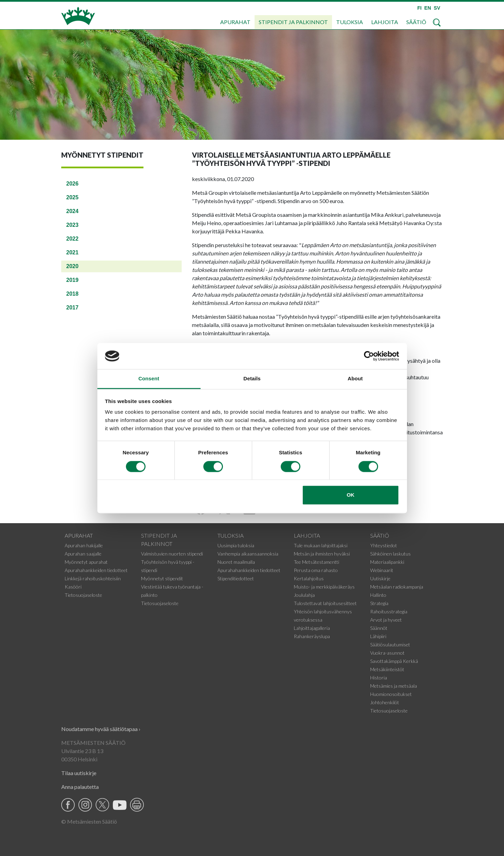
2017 (73, 308)
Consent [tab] (149, 379)
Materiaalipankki (387, 562)
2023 (73, 225)
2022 (73, 239)
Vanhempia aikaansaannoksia (248, 554)
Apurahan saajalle (83, 554)
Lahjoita (385, 22)
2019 (73, 280)
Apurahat (235, 22)
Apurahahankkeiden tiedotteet (96, 570)
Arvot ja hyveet (386, 620)
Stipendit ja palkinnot (293, 22)
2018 (73, 294)
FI (419, 8)
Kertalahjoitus (309, 578)
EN (427, 8)
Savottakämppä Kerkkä (394, 661)
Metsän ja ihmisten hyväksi (322, 554)
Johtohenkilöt (385, 702)
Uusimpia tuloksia (236, 545)
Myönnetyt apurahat (86, 562)
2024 (73, 211)
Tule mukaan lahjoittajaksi (321, 545)
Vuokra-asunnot (387, 653)
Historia (379, 678)
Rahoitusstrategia (389, 611)
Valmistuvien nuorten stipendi (172, 554)
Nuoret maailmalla (236, 562)
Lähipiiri (378, 636)
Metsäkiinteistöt (387, 669)
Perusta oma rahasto (316, 570)
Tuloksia (350, 22)
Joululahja (304, 595)
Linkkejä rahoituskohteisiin (93, 578)
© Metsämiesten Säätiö (89, 821)
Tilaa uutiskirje (79, 773)
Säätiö (416, 22)
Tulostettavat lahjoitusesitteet (325, 603)
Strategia (379, 603)
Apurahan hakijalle (84, 545)
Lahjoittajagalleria (312, 628)
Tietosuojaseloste (83, 595)
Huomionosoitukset (391, 694)
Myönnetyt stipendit (162, 578)
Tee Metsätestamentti (317, 562)
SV (437, 8)
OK (351, 495)
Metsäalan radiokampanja (397, 587)
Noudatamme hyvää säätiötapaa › (101, 729)
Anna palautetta (80, 787)
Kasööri (73, 587)
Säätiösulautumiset (390, 644)
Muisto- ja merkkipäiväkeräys (324, 587)
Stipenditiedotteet (236, 578)
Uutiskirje (380, 578)
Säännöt (379, 628)
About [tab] (355, 379)
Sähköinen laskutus (390, 554)
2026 (73, 184)
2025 (73, 197)
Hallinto (378, 595)
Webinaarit (382, 570)
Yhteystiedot (384, 545)
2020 (73, 266)
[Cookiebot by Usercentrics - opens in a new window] (369, 356)
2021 (73, 252)
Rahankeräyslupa (312, 636)
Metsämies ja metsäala (394, 686)
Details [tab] (252, 379)
